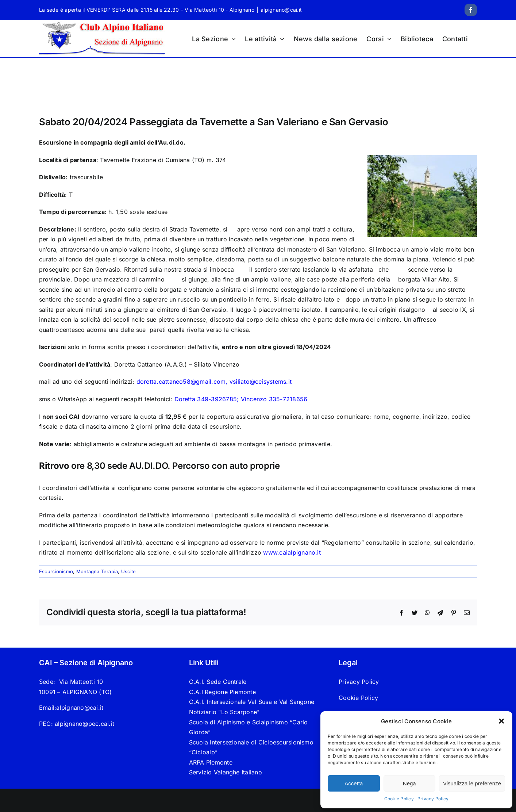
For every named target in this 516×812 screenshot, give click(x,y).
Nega (409, 783)
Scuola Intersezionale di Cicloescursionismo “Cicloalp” (251, 747)
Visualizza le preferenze (472, 783)
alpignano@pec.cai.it (84, 724)
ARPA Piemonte (211, 762)
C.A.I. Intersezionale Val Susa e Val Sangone (252, 702)
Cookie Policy (399, 799)
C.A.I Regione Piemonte (222, 692)
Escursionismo (56, 571)
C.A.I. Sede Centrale (218, 682)
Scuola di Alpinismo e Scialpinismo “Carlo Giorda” (249, 727)
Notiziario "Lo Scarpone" (224, 712)
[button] (501, 721)
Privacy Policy (433, 799)
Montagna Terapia (97, 571)
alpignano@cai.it (281, 10)
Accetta (354, 783)
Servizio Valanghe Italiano (226, 772)
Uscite (128, 571)
